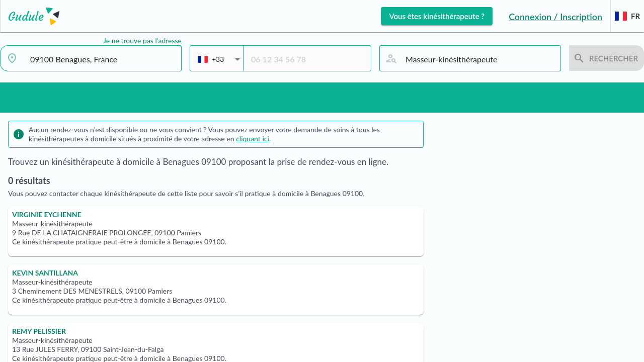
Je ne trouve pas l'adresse (142, 40)
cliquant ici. (253, 139)
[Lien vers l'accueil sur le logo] (30, 16)
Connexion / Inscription (555, 17)
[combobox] (102, 59)
